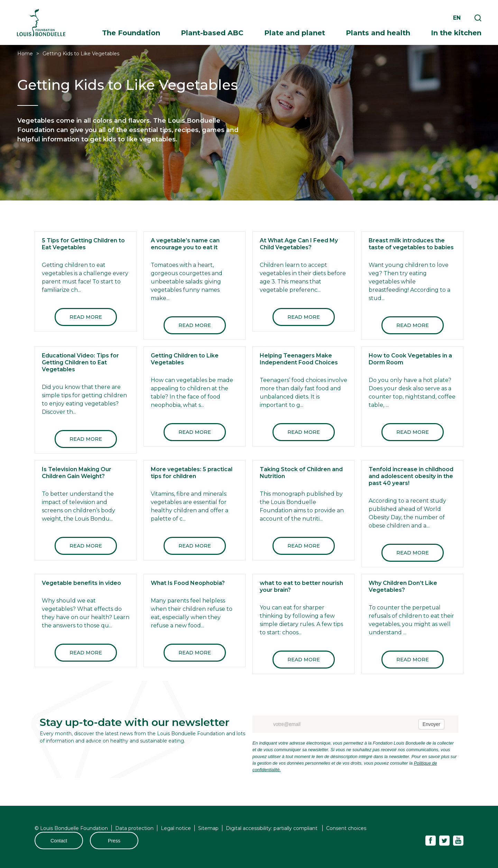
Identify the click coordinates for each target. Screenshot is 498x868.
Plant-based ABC (212, 33)
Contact (59, 841)
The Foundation (131, 33)
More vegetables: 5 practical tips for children (192, 473)
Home (25, 54)
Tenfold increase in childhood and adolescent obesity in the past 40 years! (411, 476)
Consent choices (346, 828)
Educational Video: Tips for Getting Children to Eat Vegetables (80, 362)
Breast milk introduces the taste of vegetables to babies (411, 244)
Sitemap (208, 828)
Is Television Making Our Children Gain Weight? (77, 473)
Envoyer (431, 724)
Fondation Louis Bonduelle (41, 23)
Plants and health (378, 33)
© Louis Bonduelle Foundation (71, 828)
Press (114, 841)
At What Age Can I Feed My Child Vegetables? (299, 244)
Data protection (134, 828)
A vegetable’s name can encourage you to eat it (185, 244)
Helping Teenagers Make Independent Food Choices (299, 359)
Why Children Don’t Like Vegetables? (403, 586)
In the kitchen (456, 33)
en (457, 18)
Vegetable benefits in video (81, 583)
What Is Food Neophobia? (188, 583)
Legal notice (176, 828)
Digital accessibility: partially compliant (272, 828)
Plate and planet (295, 33)
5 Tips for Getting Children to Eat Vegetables (83, 244)
